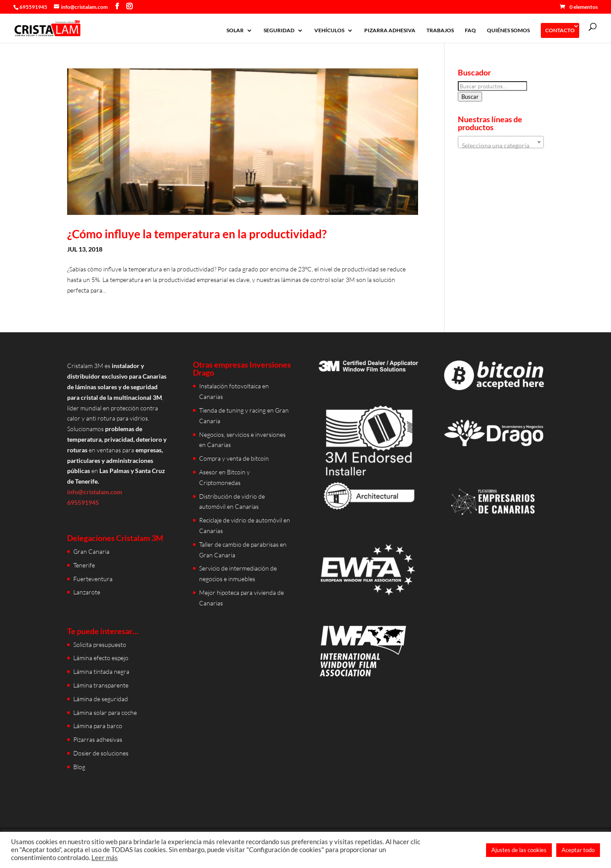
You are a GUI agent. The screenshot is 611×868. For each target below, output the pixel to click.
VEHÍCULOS (329, 30)
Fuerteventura (93, 579)
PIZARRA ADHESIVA (390, 30)
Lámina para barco (98, 726)
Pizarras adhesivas (98, 739)
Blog (79, 767)
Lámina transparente (101, 685)
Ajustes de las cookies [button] (519, 850)
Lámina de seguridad (101, 699)
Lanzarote (87, 592)
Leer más (105, 858)
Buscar (470, 97)
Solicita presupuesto (100, 644)
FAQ (470, 30)
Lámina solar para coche (105, 712)
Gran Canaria (91, 551)
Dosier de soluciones (101, 753)
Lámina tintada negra (101, 671)
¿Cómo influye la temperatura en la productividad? (197, 234)
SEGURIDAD (279, 30)
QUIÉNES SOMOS (508, 30)
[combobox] (501, 142)
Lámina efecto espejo (101, 658)
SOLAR (235, 30)
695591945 (33, 7)
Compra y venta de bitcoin (234, 458)
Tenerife (84, 565)
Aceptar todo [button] (578, 850)
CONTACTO (560, 30)
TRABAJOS (440, 30)
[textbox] (501, 146)
